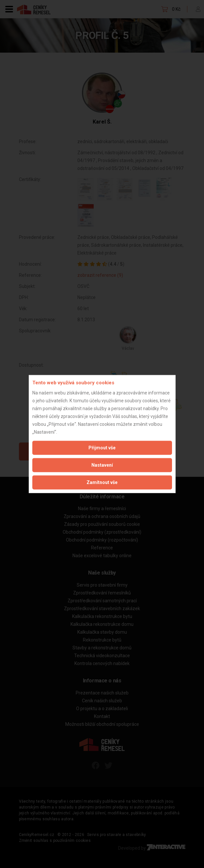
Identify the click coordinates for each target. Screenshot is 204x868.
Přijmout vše (102, 447)
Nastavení (102, 465)
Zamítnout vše (102, 482)
